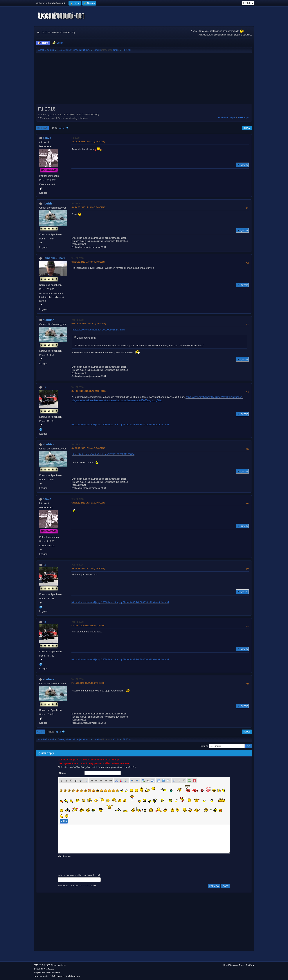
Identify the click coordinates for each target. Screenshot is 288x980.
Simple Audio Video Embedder (47, 972)
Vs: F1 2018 (78, 204)
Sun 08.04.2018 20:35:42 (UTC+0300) (89, 391)
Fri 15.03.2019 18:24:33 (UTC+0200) (88, 683)
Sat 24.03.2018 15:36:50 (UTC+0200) (88, 262)
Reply (247, 128)
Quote (242, 165)
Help (226, 965)
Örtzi (115, 50)
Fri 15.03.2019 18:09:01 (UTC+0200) (88, 626)
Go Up (41, 732)
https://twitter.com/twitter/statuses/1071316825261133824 (103, 454)
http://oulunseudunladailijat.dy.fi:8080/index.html (95, 425)
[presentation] (86, 865)
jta (44, 387)
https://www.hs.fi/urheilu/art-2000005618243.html (98, 330)
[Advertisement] (144, 80)
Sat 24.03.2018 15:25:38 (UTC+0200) (88, 207)
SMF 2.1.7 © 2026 (42, 965)
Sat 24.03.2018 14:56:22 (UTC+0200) (88, 142)
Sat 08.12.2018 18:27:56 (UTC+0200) (88, 568)
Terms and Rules (237, 965)
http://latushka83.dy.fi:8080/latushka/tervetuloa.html (144, 425)
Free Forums (49, 969)
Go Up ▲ (250, 965)
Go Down (42, 128)
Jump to (204, 746)
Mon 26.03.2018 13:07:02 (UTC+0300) (89, 324)
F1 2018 (75, 138)
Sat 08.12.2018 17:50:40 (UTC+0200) (88, 448)
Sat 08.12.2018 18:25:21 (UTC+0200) (88, 503)
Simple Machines (59, 965)
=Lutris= (48, 203)
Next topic (244, 117)
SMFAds (37, 969)
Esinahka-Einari (54, 258)
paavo (47, 138)
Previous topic (227, 117)
